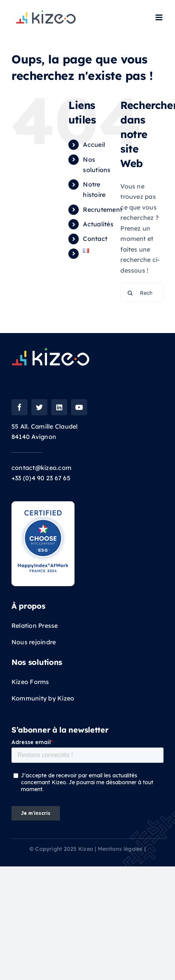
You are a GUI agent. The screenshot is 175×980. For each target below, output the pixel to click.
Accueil (94, 145)
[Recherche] (130, 293)
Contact (95, 239)
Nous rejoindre (35, 642)
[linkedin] (59, 407)
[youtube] (79, 407)
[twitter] (39, 407)
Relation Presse (35, 626)
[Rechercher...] (142, 293)
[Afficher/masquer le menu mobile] (160, 17)
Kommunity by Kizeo (43, 698)
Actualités (98, 224)
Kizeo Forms (30, 682)
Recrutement (103, 210)
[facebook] (19, 407)
